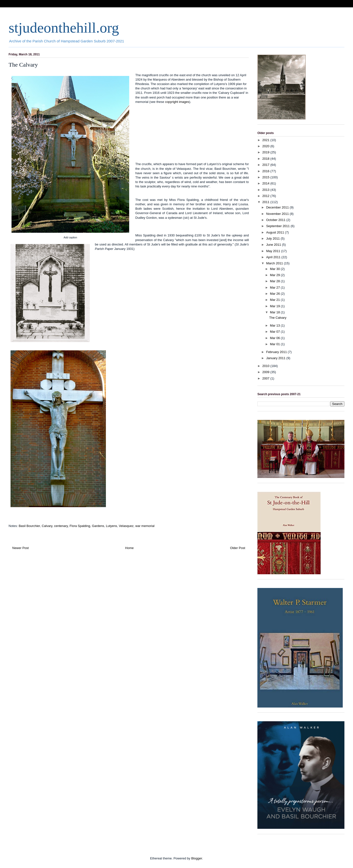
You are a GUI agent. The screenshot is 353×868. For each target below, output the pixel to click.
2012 (266, 196)
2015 (266, 177)
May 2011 (274, 251)
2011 (266, 202)
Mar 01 (275, 344)
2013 (266, 190)
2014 (266, 183)
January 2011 (276, 358)
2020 (266, 146)
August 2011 (276, 232)
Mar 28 (275, 281)
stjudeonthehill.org (64, 28)
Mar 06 (275, 338)
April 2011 (274, 257)
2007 (266, 378)
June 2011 (274, 245)
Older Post (238, 548)
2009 (266, 372)
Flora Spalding (80, 526)
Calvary (47, 526)
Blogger (197, 858)
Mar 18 (275, 312)
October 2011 (276, 220)
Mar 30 (275, 269)
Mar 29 (275, 275)
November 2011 (278, 214)
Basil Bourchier (29, 526)
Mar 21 (275, 300)
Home (130, 548)
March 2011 (275, 263)
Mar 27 (275, 287)
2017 (266, 165)
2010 (266, 366)
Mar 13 (275, 325)
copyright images (177, 102)
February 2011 (277, 352)
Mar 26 (275, 294)
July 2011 (273, 238)
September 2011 (278, 226)
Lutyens (112, 526)
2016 (266, 171)
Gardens (98, 526)
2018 (266, 159)
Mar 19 (275, 306)
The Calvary (278, 318)
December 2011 (278, 207)
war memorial (145, 526)
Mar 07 (275, 332)
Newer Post (20, 548)
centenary (61, 526)
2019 (266, 152)
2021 (266, 140)
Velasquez (126, 526)
